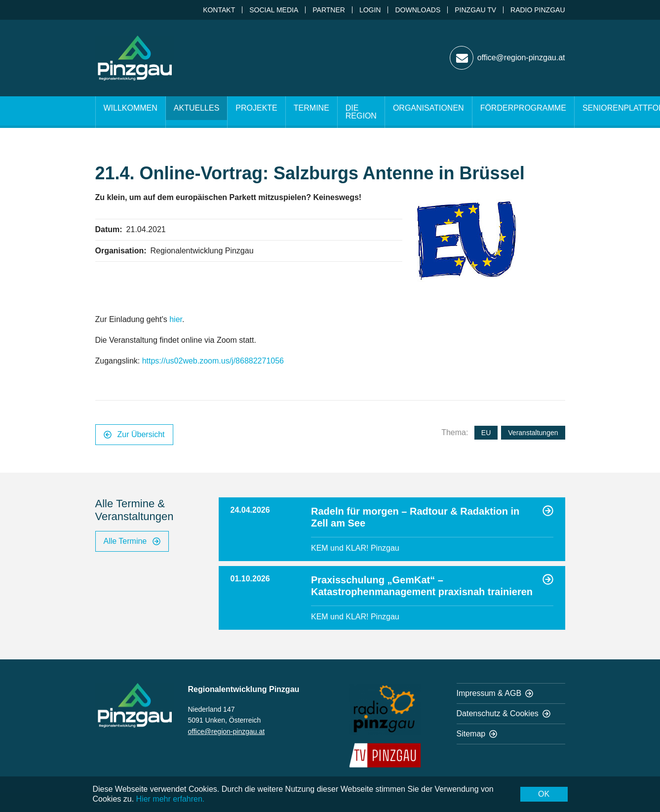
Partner (329, 10)
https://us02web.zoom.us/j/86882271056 (213, 361)
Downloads (418, 10)
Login (370, 10)
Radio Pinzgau (538, 10)
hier (176, 319)
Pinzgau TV (475, 10)
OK (544, 794)
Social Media (274, 10)
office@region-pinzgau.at (227, 731)
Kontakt (219, 10)
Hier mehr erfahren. (171, 799)
